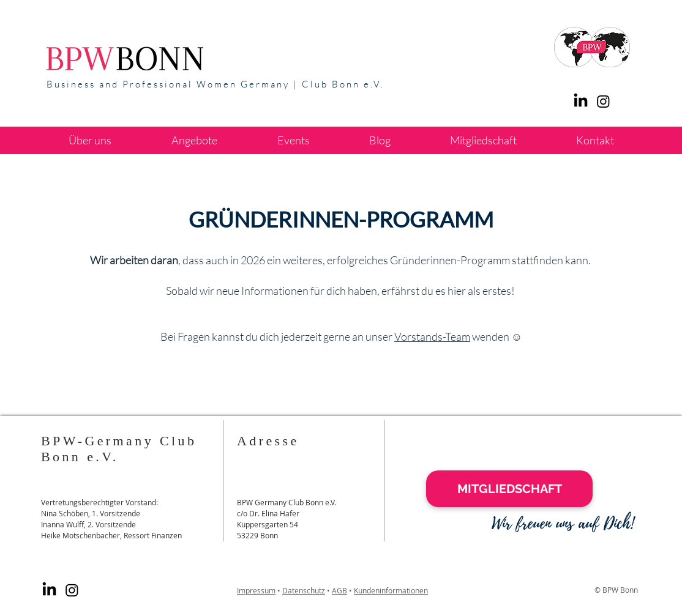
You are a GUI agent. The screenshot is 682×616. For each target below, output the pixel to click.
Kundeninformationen (391, 590)
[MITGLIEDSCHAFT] (509, 489)
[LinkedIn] (581, 101)
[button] (194, 140)
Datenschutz (304, 590)
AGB (339, 590)
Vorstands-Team (432, 336)
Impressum (256, 590)
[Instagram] (72, 590)
